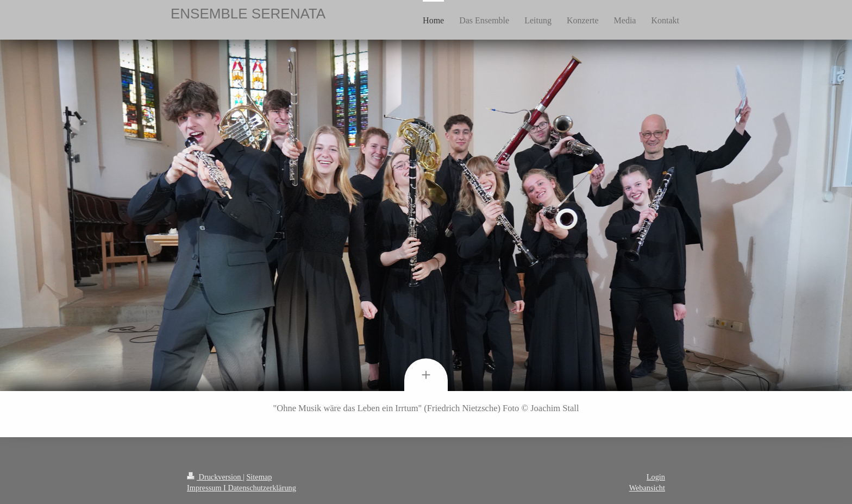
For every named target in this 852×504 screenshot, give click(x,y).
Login (656, 477)
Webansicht (647, 488)
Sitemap (259, 477)
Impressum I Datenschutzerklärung (242, 488)
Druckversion (215, 477)
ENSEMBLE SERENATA (248, 14)
